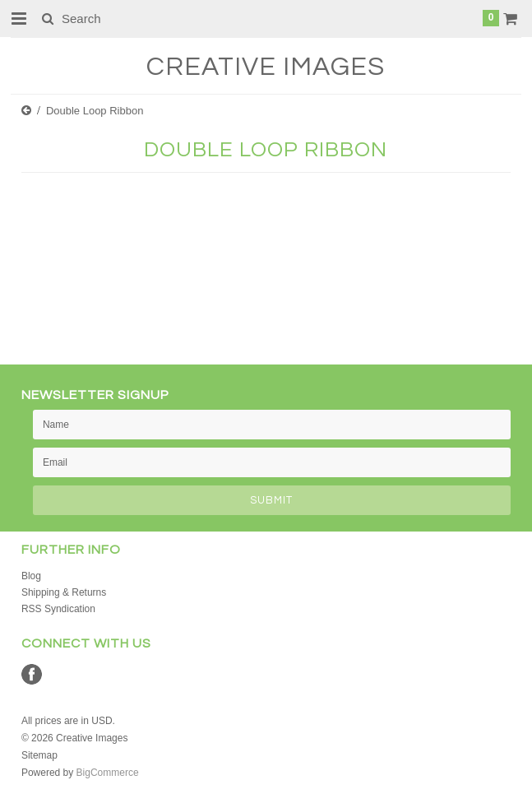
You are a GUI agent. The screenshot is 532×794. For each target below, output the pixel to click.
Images (266, 67)
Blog (31, 576)
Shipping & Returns (64, 592)
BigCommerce (108, 773)
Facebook (32, 674)
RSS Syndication (58, 609)
